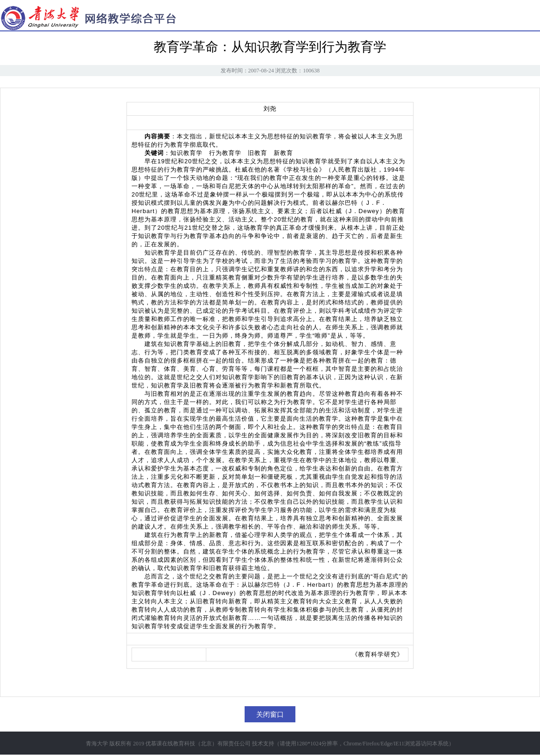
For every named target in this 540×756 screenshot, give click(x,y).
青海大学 (97, 744)
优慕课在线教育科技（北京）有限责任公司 (198, 744)
